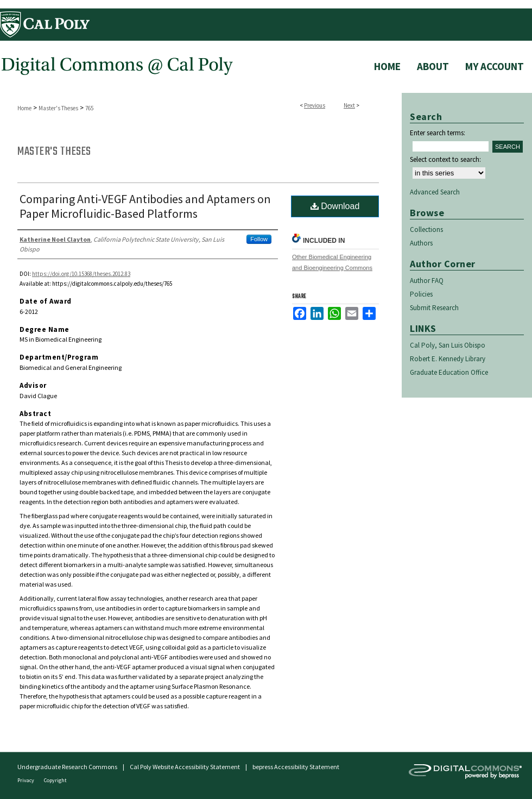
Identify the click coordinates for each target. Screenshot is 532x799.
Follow (259, 239)
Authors (421, 243)
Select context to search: (445, 159)
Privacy (26, 780)
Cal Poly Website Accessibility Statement (185, 767)
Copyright (55, 780)
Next (349, 105)
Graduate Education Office (449, 372)
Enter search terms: (438, 133)
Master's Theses (58, 108)
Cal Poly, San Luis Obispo (448, 345)
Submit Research (434, 308)
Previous (315, 105)
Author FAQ (427, 281)
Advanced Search (435, 192)
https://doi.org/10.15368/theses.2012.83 (81, 274)
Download (335, 206)
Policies (421, 294)
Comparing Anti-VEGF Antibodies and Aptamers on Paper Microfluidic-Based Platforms (145, 206)
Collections (426, 229)
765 (89, 108)
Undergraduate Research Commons (67, 767)
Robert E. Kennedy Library (448, 359)
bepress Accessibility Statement (296, 767)
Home (24, 108)
